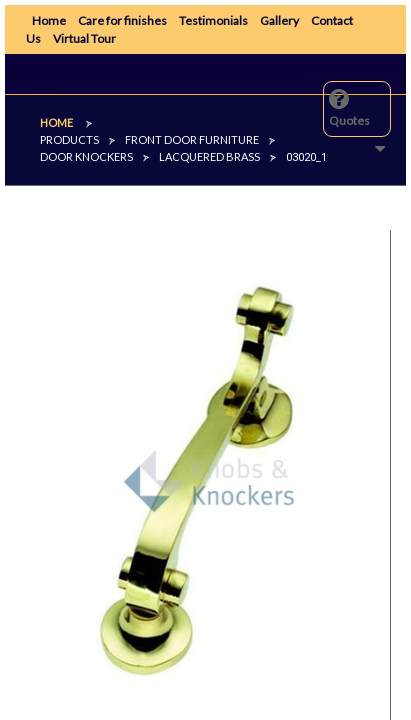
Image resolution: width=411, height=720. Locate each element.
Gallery (279, 20)
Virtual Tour (84, 38)
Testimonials (213, 20)
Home (49, 20)
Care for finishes (122, 20)
